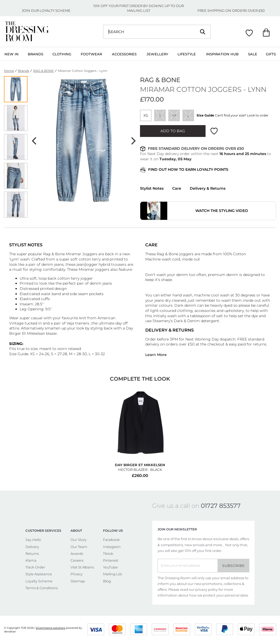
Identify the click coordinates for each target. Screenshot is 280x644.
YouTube (110, 567)
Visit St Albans (82, 567)
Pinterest (111, 560)
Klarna (31, 560)
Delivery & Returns (208, 188)
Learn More (156, 355)
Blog (107, 581)
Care (177, 188)
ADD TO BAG (173, 131)
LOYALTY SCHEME (55, 10)
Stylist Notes (152, 188)
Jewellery (157, 54)
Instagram (112, 547)
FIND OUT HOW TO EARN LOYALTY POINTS (184, 170)
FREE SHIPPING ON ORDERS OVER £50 (231, 10)
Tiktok (108, 553)
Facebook (111, 540)
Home (9, 71)
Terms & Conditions (42, 588)
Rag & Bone (54, 254)
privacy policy (207, 589)
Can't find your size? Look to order (242, 115)
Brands (36, 54)
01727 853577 (221, 506)
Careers (77, 560)
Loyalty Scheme (39, 581)
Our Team (79, 547)
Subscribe (234, 566)
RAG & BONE (44, 71)
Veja (71, 323)
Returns (32, 553)
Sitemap (78, 581)
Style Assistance (39, 574)
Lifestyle (187, 54)
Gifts (271, 54)
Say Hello (33, 540)
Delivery (32, 547)
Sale (253, 54)
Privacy (77, 574)
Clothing (62, 54)
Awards (77, 553)
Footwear (91, 54)
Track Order (35, 567)
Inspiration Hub (222, 54)
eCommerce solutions (51, 628)
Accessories (124, 54)
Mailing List (112, 574)
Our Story (79, 540)
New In (12, 54)
